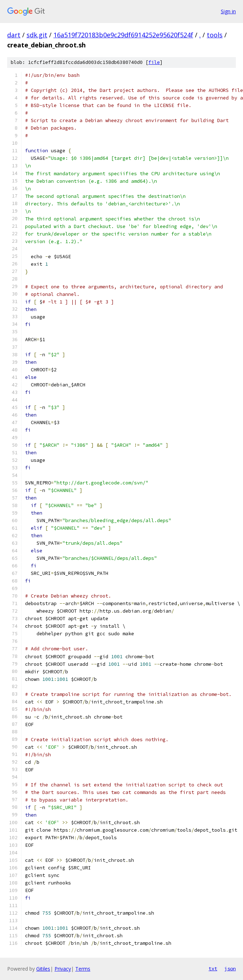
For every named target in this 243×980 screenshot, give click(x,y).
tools (215, 35)
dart (14, 35)
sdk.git (37, 35)
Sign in (228, 11)
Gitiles (43, 969)
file (154, 62)
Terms (83, 969)
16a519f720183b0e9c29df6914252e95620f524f (123, 35)
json (230, 969)
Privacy (63, 969)
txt (213, 969)
